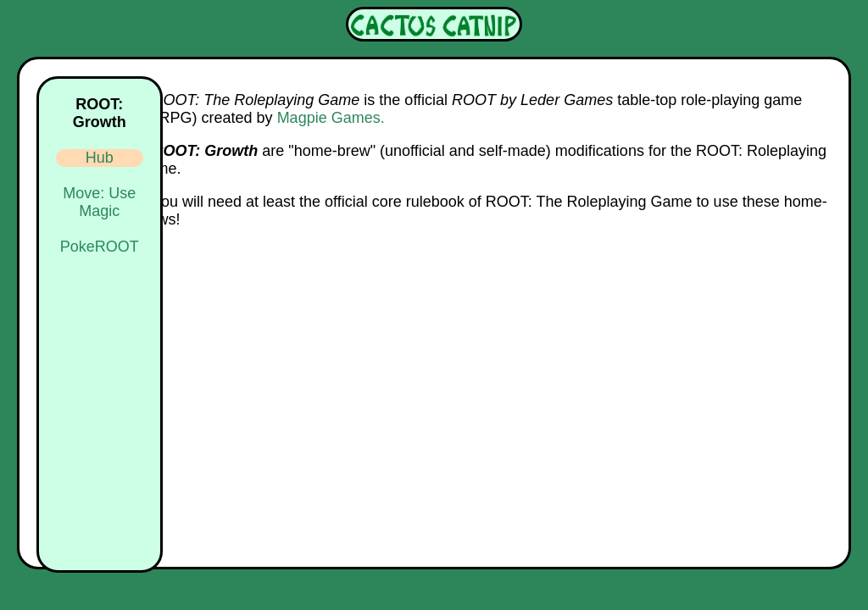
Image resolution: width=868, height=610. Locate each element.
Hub (100, 158)
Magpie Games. (331, 118)
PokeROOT (100, 247)
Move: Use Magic (99, 202)
